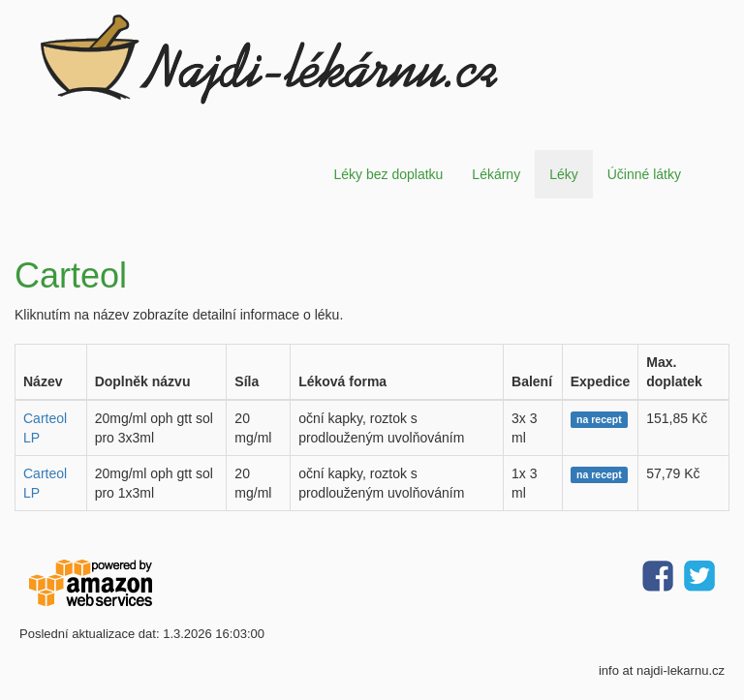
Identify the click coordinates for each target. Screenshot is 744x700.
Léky (564, 174)
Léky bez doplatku (388, 174)
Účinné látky (644, 174)
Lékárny (496, 174)
